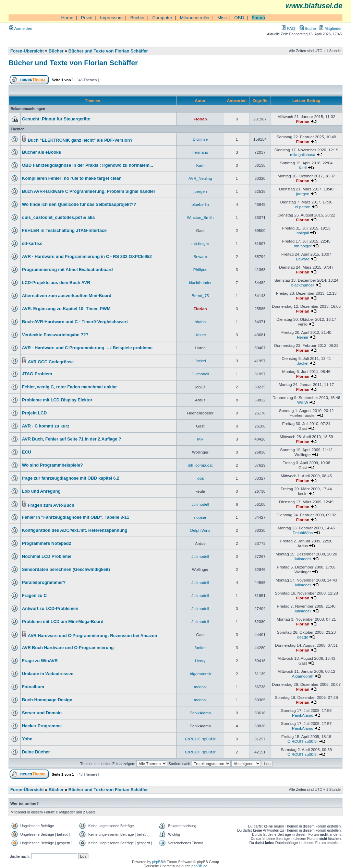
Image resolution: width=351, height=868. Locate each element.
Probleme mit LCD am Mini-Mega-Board (63, 622)
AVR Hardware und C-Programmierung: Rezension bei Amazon (93, 636)
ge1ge (303, 637)
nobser (200, 517)
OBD (239, 18)
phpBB (158, 862)
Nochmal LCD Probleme (47, 556)
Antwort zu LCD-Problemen (50, 609)
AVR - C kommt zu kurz (46, 426)
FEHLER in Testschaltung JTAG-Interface (64, 231)
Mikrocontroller (195, 18)
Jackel (200, 361)
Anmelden (21, 28)
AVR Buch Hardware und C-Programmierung (68, 648)
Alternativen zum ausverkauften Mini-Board (67, 296)
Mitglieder (330, 28)
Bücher (137, 18)
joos (200, 478)
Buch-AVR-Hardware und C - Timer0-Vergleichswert (75, 322)
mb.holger (200, 243)
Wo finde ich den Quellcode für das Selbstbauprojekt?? (79, 204)
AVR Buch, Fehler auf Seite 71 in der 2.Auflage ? (72, 439)
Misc (222, 18)
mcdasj (200, 687)
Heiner (200, 335)
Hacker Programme (42, 726)
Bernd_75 (200, 296)
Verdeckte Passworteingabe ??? (55, 335)
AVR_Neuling (200, 178)
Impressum (111, 18)
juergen (200, 191)
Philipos (200, 269)
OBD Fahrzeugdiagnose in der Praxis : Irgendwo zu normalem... (88, 165)
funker (200, 648)
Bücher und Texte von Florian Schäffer (108, 51)
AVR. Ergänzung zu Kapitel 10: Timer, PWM (66, 309)
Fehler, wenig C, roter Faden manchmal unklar (69, 387)
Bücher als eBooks (41, 152)
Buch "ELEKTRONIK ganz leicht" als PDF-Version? (80, 140)
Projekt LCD (34, 413)
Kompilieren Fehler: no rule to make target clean (72, 178)
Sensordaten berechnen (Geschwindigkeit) (66, 570)
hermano (200, 152)
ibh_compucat (200, 465)
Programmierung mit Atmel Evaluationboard (67, 270)
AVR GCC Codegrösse (51, 362)
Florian (200, 119)
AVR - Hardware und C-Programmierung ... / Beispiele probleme (87, 348)
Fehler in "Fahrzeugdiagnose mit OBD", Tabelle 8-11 (76, 517)
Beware (200, 256)
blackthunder (200, 283)
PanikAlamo (200, 713)
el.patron (302, 207)
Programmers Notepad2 (46, 543)
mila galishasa (303, 155)
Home (67, 18)
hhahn (200, 322)
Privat (87, 18)
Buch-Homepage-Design (47, 700)
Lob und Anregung (41, 491)
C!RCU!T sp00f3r (200, 739)
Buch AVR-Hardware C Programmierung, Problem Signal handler (89, 191)
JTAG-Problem (37, 374)
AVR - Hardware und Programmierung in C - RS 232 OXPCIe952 (87, 257)
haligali (303, 233)
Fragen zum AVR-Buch (51, 505)
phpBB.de (199, 866)
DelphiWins (200, 530)
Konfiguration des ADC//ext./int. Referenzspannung (75, 530)
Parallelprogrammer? (44, 583)
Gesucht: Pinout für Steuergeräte (56, 119)
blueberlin (200, 204)
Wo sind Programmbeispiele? (52, 465)
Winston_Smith (200, 217)
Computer (162, 18)
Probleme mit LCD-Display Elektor (57, 400)
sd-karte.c (32, 244)
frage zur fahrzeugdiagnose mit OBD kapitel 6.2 (71, 478)
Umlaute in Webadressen (48, 674)
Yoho (27, 739)
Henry (200, 661)
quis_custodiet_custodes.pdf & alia (58, 218)
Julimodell (200, 374)
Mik (200, 439)
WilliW (303, 402)
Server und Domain (42, 713)
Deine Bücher (36, 752)
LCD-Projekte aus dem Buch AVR (56, 283)
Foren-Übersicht (27, 51)
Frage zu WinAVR (40, 661)
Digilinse (200, 139)
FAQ (288, 28)
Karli (200, 165)
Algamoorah (200, 674)
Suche (308, 28)
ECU (27, 452)
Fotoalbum (33, 687)
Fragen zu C (34, 596)
